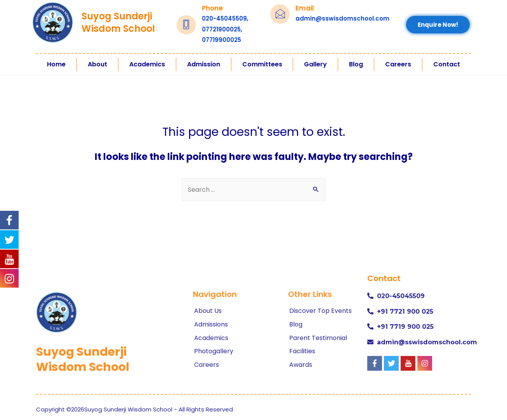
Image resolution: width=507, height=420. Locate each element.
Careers (398, 64)
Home (56, 64)
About (97, 64)
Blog (356, 64)
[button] (438, 25)
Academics (147, 64)
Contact (447, 64)
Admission (204, 64)
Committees (262, 64)
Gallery (315, 64)
